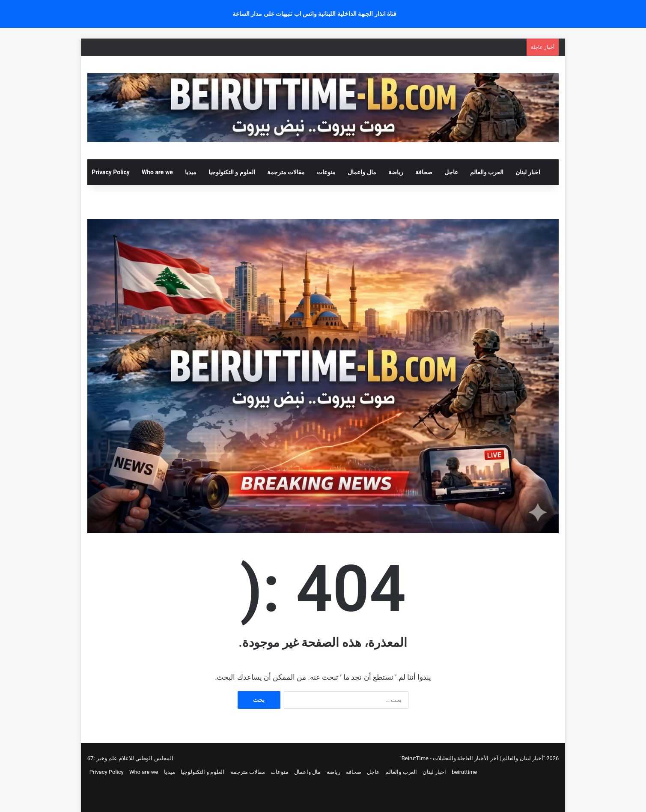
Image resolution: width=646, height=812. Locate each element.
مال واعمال (362, 172)
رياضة (396, 172)
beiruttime (464, 772)
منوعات (326, 172)
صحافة (424, 172)
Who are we (157, 172)
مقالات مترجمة (286, 172)
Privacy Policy (111, 172)
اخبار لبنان (528, 172)
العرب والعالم (487, 172)
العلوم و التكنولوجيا (232, 172)
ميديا (191, 172)
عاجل (451, 172)
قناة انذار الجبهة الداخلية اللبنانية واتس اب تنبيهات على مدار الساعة (315, 14)
